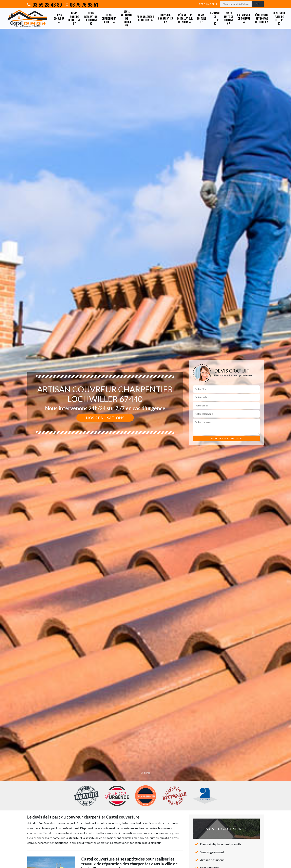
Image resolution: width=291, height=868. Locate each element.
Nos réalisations (105, 418)
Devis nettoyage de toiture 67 (127, 18)
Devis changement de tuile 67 (109, 18)
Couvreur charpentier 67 (166, 18)
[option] (145, 434)
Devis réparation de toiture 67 (91, 18)
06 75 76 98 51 (82, 4)
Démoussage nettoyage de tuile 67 (262, 18)
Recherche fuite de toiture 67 (279, 18)
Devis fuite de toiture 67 (229, 18)
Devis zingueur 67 (59, 18)
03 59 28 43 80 (45, 4)
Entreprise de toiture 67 (244, 18)
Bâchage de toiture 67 (215, 18)
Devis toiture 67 (201, 18)
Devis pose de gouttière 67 (74, 18)
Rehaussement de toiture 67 (145, 18)
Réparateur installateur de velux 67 (185, 18)
